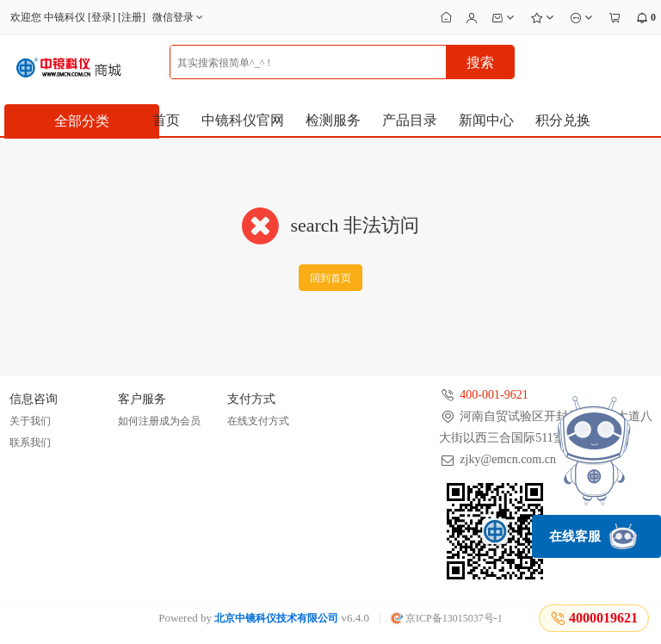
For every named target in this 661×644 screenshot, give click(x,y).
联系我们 (30, 443)
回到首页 (330, 278)
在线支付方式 (258, 421)
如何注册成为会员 (159, 421)
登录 (102, 17)
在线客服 (593, 536)
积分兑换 (563, 120)
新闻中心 (486, 120)
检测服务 (333, 120)
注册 (132, 17)
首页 (166, 120)
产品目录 (410, 120)
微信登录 (179, 17)
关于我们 (30, 421)
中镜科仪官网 (243, 120)
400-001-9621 (494, 395)
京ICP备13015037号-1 (447, 618)
